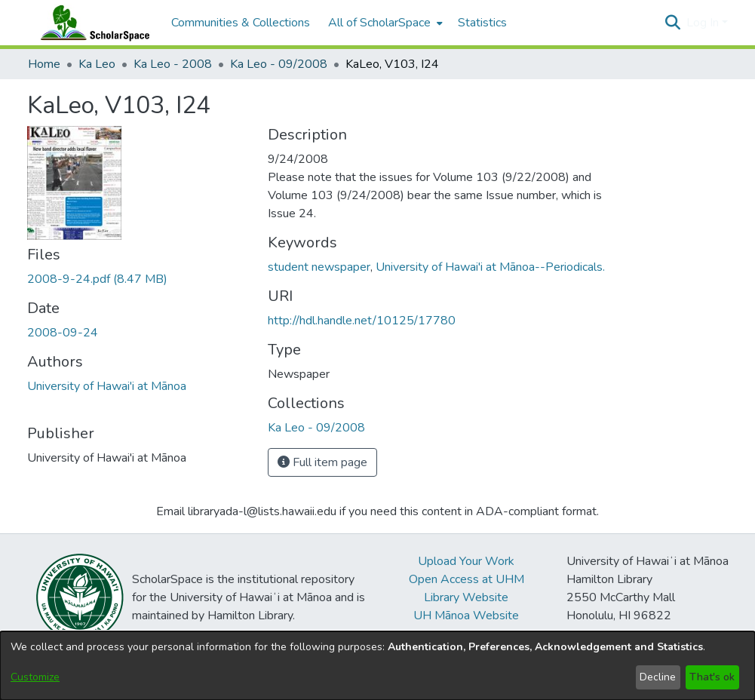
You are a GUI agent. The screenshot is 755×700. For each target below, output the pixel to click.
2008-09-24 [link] (63, 333)
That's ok (712, 677)
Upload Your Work (466, 561)
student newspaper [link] (319, 267)
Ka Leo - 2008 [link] (173, 64)
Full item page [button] (322, 462)
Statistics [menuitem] (482, 23)
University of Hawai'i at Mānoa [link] (107, 386)
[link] (97, 279)
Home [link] (44, 64)
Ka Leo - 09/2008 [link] (279, 64)
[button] (673, 23)
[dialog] (377, 666)
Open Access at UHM (467, 579)
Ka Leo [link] (97, 64)
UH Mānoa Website (466, 616)
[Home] (92, 23)
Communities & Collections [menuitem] (241, 23)
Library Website (466, 597)
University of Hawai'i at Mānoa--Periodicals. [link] (490, 267)
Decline (658, 677)
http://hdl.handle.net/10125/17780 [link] (362, 321)
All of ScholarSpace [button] (379, 23)
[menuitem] (384, 23)
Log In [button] (704, 23)
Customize (35, 677)
